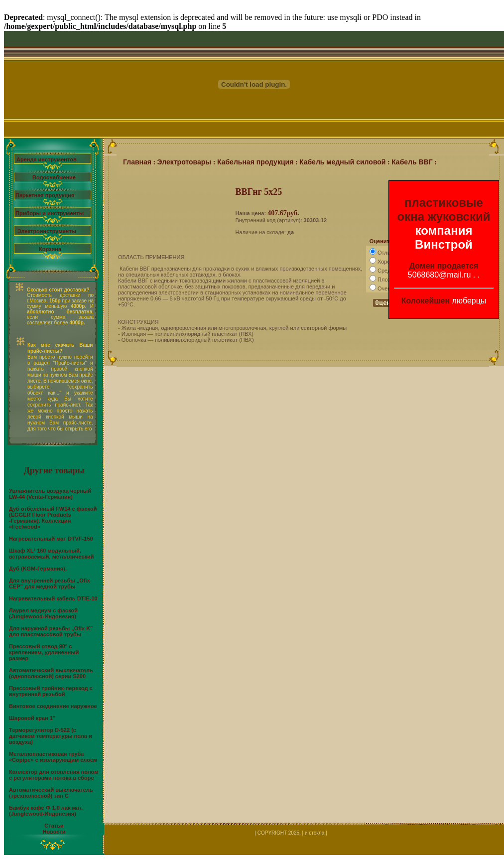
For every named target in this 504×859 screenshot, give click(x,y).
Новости (54, 832)
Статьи (54, 826)
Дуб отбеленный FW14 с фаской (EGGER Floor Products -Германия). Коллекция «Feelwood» (53, 518)
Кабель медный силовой (343, 162)
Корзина (50, 249)
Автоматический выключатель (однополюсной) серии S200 (51, 673)
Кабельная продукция (255, 162)
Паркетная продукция (45, 195)
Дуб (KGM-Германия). (38, 569)
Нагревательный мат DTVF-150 (51, 539)
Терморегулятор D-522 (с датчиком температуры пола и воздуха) (51, 736)
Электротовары (185, 162)
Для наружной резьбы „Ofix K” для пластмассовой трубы (51, 631)
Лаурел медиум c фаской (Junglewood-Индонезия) (43, 613)
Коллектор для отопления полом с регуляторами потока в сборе (54, 775)
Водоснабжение (54, 177)
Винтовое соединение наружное (53, 706)
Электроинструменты (47, 231)
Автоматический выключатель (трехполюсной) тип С (51, 793)
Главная (137, 162)
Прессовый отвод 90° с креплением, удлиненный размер (44, 652)
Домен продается (444, 266)
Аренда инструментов (47, 159)
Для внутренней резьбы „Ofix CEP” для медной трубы (50, 583)
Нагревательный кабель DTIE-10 (53, 598)
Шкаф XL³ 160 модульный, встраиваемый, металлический (52, 554)
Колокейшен (426, 301)
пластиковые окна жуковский (444, 210)
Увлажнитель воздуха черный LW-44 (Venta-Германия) (50, 494)
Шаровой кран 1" (32, 718)
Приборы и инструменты (50, 213)
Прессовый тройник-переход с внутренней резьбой (51, 691)
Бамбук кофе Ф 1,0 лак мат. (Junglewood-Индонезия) (46, 811)
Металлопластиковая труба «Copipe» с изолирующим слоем (53, 757)
